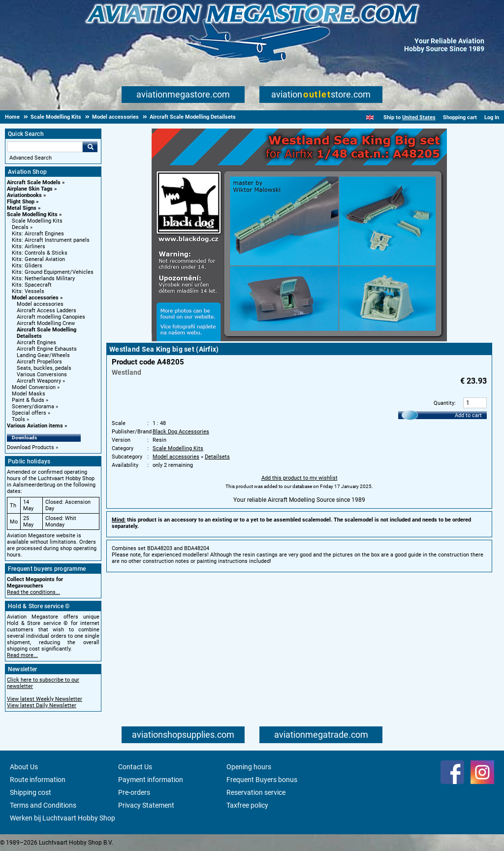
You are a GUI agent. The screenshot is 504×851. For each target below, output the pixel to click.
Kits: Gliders (27, 266)
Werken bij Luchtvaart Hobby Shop (63, 818)
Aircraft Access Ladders (47, 311)
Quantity (444, 403)
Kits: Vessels (28, 291)
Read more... (22, 655)
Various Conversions (42, 375)
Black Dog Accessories (181, 432)
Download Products (31, 447)
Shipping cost (31, 792)
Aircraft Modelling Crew (46, 323)
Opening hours (249, 767)
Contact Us (135, 767)
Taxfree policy (247, 805)
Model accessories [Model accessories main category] (40, 304)
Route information (38, 780)
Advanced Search (31, 158)
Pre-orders (134, 792)
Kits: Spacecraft (32, 285)
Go (90, 147)
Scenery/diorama (33, 407)
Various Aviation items (35, 426)
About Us (24, 767)
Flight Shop (21, 202)
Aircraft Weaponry (39, 381)
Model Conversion (34, 387)
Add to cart (468, 415)
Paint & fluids (28, 400)
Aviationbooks (24, 195)
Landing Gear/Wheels (43, 355)
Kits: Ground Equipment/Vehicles (53, 272)
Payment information (151, 780)
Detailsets (217, 457)
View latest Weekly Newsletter (45, 699)
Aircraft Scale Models (34, 182)
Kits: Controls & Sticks (40, 253)
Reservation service (256, 792)
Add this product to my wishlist (299, 478)
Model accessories (35, 298)
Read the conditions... (33, 592)
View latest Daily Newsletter (42, 705)
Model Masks (29, 394)
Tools (18, 419)
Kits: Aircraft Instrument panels (51, 240)
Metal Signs (22, 208)
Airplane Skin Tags (30, 189)
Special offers (29, 413)
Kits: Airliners (29, 246)
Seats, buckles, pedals (44, 368)
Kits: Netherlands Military (43, 278)
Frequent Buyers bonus (262, 780)
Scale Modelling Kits (32, 214)
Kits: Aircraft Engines (38, 234)
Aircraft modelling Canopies (51, 317)
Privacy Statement (146, 805)
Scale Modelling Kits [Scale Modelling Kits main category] (37, 221)
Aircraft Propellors (39, 362)
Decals (20, 227)
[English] (370, 117)
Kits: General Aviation (38, 259)
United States (419, 117)
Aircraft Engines (36, 343)
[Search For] (45, 147)
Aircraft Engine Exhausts (47, 349)
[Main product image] (299, 339)
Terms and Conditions (43, 805)
